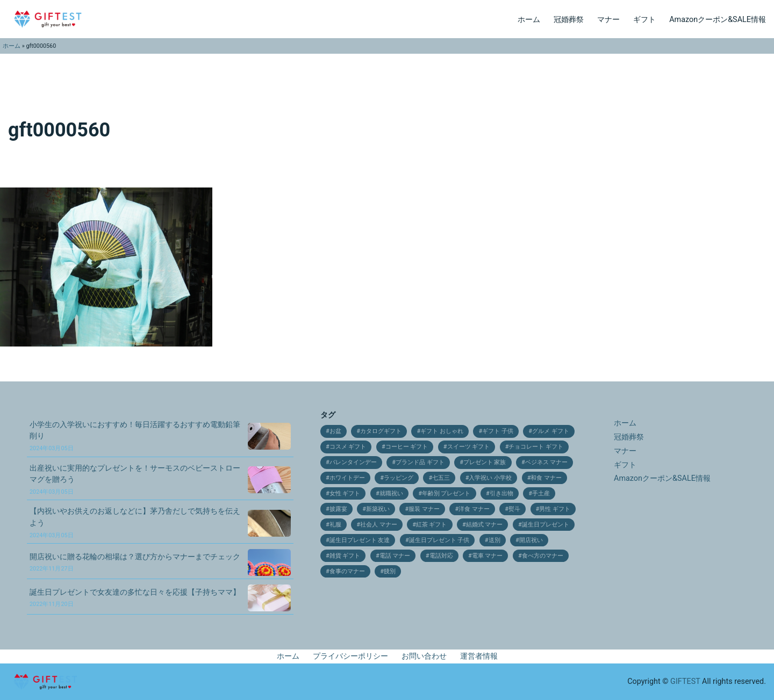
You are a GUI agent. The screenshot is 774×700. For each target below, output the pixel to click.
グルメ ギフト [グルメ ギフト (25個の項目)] (551, 431)
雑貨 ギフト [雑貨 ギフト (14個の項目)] (345, 556)
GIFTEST (685, 681)
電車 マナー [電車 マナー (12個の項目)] (488, 556)
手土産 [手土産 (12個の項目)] (541, 493)
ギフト (644, 20)
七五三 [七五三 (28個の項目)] (441, 478)
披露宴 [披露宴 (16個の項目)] (338, 509)
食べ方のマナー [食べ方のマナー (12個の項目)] (543, 556)
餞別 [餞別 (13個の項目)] (390, 571)
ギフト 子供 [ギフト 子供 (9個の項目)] (498, 431)
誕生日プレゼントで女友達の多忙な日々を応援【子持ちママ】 (135, 598)
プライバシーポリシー (350, 656)
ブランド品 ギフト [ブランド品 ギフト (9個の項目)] (420, 462)
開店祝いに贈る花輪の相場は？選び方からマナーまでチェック (135, 562)
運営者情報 (479, 656)
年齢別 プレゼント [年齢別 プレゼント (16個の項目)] (446, 493)
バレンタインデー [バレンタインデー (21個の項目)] (353, 462)
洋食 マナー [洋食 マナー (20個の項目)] (474, 509)
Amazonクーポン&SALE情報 (718, 20)
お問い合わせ (424, 656)
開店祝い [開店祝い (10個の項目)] (531, 540)
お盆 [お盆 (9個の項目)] (335, 431)
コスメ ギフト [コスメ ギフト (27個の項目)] (348, 447)
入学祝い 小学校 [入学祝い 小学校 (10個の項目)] (490, 478)
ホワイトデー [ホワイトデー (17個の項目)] (347, 478)
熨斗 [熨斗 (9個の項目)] (514, 509)
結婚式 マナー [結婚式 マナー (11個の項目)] (485, 525)
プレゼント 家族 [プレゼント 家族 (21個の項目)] (485, 462)
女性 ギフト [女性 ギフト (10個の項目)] (345, 493)
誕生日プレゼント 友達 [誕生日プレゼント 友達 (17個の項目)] (360, 540)
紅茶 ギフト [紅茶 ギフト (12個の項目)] (432, 525)
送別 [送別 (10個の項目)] (494, 540)
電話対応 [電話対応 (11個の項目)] (441, 556)
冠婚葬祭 (569, 20)
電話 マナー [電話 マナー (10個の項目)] (395, 556)
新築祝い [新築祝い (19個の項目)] (378, 509)
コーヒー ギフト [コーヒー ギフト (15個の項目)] (407, 447)
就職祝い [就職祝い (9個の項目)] (391, 493)
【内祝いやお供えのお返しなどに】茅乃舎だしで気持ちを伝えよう (135, 522)
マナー (608, 20)
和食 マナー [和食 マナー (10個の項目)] (546, 478)
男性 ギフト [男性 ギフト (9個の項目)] (555, 509)
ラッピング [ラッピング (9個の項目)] (399, 478)
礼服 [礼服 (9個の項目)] (335, 525)
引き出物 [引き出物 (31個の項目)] (501, 493)
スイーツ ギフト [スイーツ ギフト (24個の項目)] (469, 447)
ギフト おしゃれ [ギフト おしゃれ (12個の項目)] (442, 431)
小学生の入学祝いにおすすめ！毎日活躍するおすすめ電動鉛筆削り (135, 436)
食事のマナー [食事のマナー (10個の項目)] (347, 571)
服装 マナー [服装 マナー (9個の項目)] (424, 509)
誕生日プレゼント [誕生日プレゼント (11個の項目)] (546, 525)
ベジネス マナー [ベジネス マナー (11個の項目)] (547, 462)
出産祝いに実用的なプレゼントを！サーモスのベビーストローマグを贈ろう (135, 479)
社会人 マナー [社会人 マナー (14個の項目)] (379, 525)
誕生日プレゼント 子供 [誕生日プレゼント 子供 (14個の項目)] (439, 540)
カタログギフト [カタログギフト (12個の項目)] (381, 431)
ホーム (529, 20)
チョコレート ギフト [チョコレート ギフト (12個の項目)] (536, 447)
